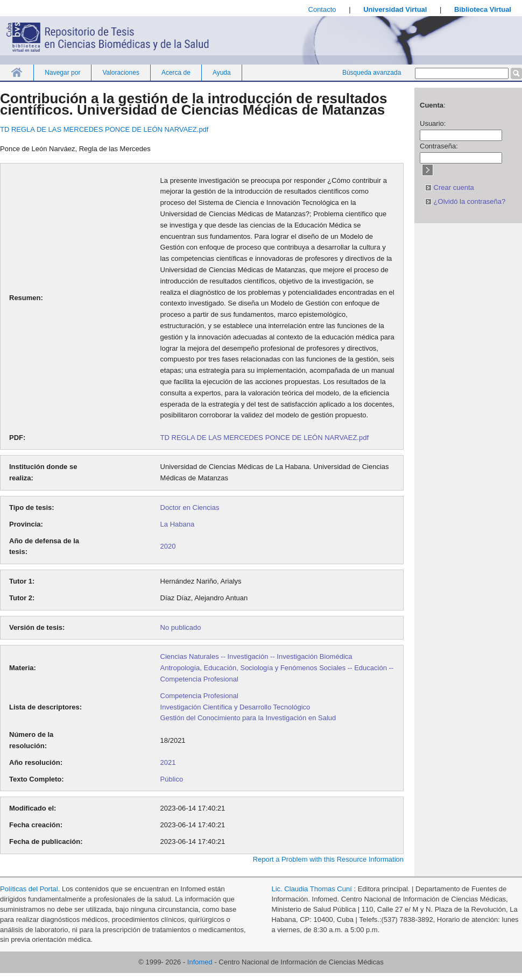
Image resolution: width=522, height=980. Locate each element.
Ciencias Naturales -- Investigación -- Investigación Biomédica (256, 656)
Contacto (322, 9)
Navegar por (62, 73)
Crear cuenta (450, 187)
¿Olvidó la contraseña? (465, 201)
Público (172, 779)
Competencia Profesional (199, 696)
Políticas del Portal (29, 889)
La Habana (178, 524)
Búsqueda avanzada (372, 73)
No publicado (181, 627)
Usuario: (433, 123)
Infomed (200, 962)
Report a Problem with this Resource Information (328, 859)
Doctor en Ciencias (190, 507)
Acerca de (176, 73)
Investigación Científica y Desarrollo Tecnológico (235, 707)
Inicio (17, 72)
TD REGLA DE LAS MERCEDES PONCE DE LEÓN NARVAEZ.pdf (104, 129)
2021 (168, 762)
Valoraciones (121, 73)
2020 (168, 546)
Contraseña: (439, 146)
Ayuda (222, 73)
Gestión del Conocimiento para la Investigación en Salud (248, 718)
